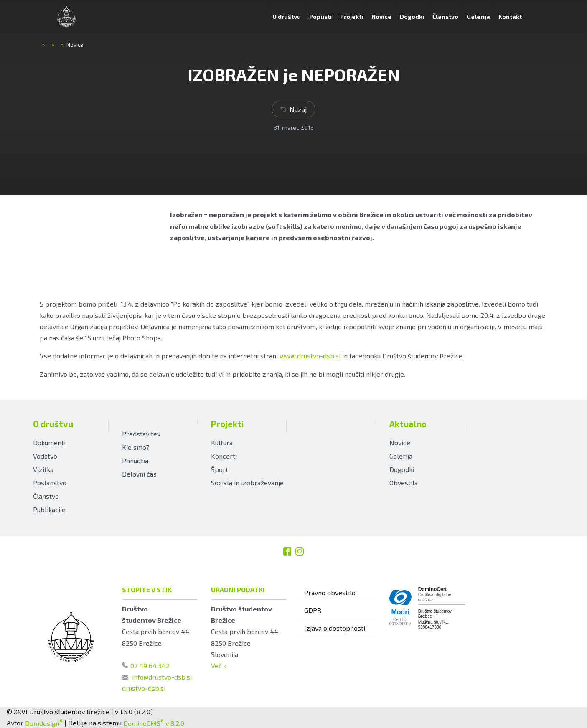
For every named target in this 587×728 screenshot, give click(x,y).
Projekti (227, 424)
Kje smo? (136, 447)
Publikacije (49, 509)
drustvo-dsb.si (144, 688)
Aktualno (408, 424)
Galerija (401, 456)
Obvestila (404, 483)
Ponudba (135, 460)
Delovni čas (139, 474)
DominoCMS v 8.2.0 (154, 723)
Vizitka (43, 469)
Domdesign (44, 723)
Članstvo (46, 496)
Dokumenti (49, 443)
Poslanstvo (50, 483)
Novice (400, 443)
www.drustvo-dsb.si (310, 356)
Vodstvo (45, 456)
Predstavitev (141, 434)
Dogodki (402, 469)
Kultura (222, 443)
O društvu (53, 424)
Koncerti (224, 456)
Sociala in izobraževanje (247, 483)
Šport (220, 469)
